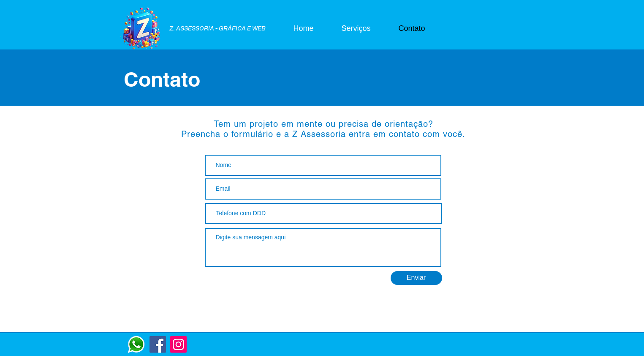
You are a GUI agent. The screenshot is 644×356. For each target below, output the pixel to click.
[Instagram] (178, 344)
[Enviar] (416, 278)
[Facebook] (158, 344)
